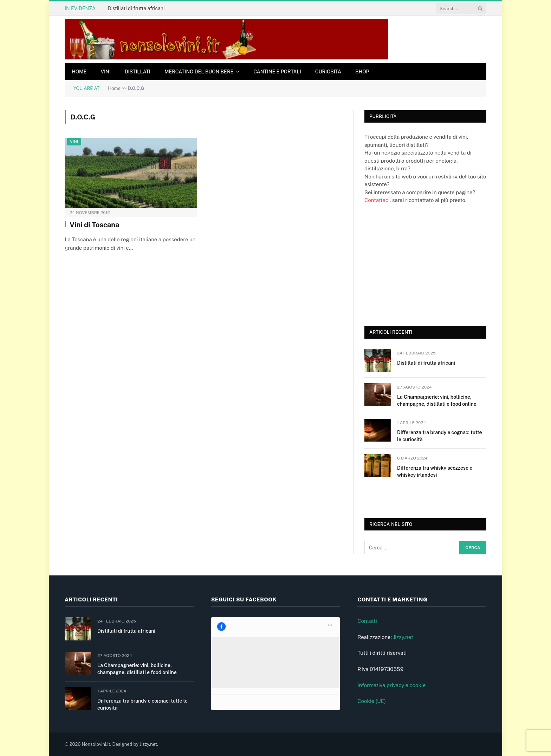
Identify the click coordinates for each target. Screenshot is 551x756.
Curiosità (328, 72)
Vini (105, 72)
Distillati (138, 72)
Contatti (367, 621)
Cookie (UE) (372, 701)
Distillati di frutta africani (136, 8)
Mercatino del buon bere (199, 72)
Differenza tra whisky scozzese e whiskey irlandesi (435, 471)
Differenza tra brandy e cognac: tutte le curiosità (439, 436)
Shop (362, 72)
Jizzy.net (403, 637)
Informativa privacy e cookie (391, 685)
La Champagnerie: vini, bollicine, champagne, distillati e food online (437, 400)
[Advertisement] (417, 264)
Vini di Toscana (94, 225)
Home (79, 72)
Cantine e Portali (277, 72)
